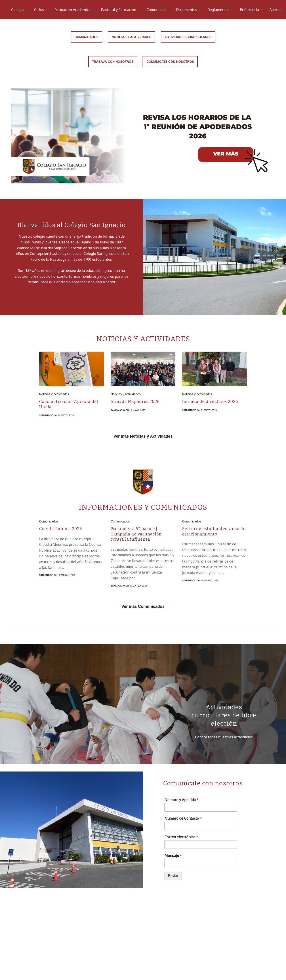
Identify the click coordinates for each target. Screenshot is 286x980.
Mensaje (173, 856)
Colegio (17, 10)
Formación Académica (73, 10)
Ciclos (39, 10)
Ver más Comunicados (143, 606)
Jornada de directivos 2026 (210, 402)
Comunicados (87, 37)
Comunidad (156, 10)
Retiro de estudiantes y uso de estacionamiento (214, 531)
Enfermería (249, 10)
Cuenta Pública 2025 (61, 529)
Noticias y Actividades (131, 37)
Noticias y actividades (54, 394)
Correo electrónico (181, 837)
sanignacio (46, 416)
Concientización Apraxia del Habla (69, 404)
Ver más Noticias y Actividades (143, 436)
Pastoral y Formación (119, 10)
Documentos (187, 10)
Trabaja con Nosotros (113, 62)
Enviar (173, 876)
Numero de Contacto (183, 818)
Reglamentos (219, 10)
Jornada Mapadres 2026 (135, 402)
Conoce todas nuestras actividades (224, 737)
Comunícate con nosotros (170, 62)
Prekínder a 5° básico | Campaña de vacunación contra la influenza (136, 534)
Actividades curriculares (188, 37)
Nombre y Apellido (182, 800)
